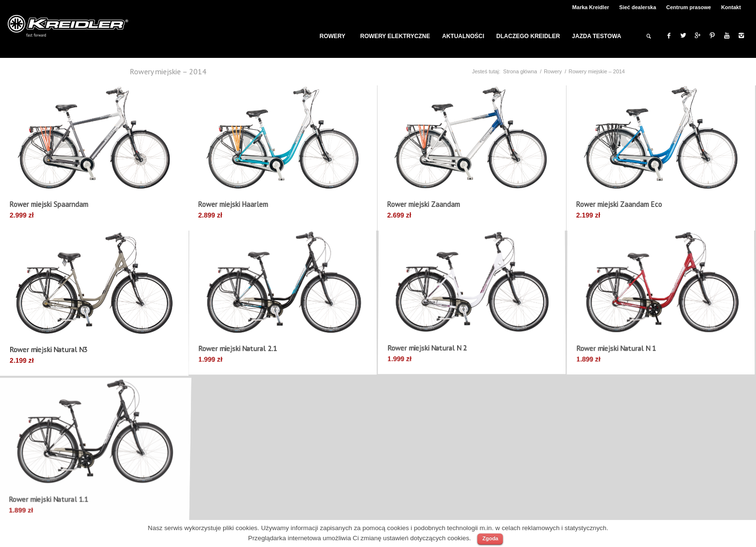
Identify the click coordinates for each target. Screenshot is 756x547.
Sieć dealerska (637, 7)
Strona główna (520, 71)
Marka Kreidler (591, 7)
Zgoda (490, 538)
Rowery (553, 71)
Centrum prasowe (689, 7)
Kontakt (731, 7)
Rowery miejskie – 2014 (168, 71)
